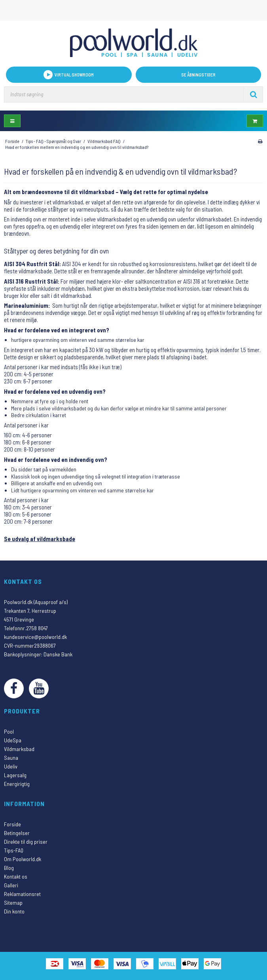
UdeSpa (13, 740)
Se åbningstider (198, 75)
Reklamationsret (22, 894)
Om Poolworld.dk (23, 859)
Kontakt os (16, 876)
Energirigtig (17, 784)
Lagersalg (15, 775)
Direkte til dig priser (26, 842)
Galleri (11, 885)
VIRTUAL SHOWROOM (69, 75)
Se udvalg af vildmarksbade (40, 539)
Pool (9, 731)
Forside (12, 824)
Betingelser (17, 833)
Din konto (14, 911)
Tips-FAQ (14, 850)
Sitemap (13, 903)
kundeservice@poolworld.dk (35, 637)
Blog (9, 868)
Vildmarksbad (19, 749)
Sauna (11, 758)
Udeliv (11, 766)
